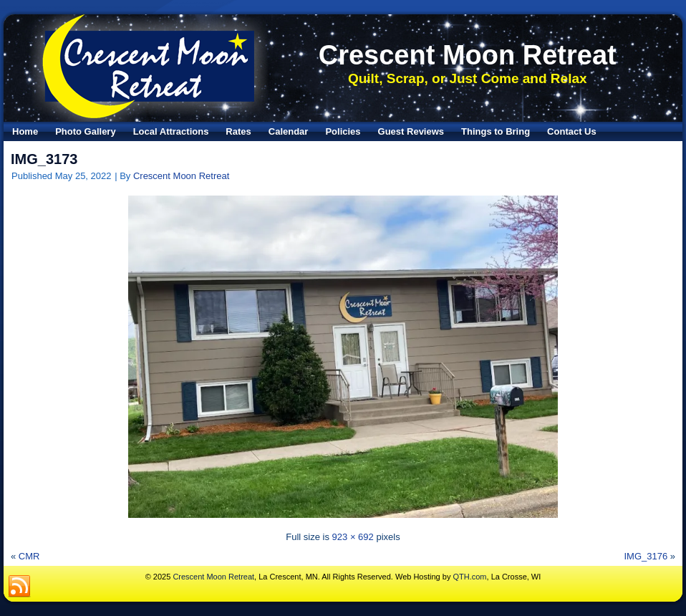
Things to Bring (496, 131)
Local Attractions (171, 131)
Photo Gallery (86, 131)
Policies (343, 131)
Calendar (289, 131)
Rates (238, 131)
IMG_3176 (646, 556)
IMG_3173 (44, 159)
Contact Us (572, 131)
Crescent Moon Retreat (468, 55)
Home (25, 131)
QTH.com (469, 577)
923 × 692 (353, 537)
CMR (29, 556)
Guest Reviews (411, 131)
